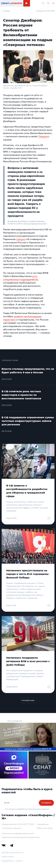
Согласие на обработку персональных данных (27, 809)
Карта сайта (8, 856)
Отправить (46, 803)
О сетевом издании (11, 828)
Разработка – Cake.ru (12, 861)
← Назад (6, 11)
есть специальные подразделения (20, 278)
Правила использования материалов (21, 837)
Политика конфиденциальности (18, 833)
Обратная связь (45, 828)
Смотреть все (28, 700)
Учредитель (43, 824)
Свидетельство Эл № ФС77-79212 (18, 824)
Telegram (44, 136)
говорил (21, 239)
